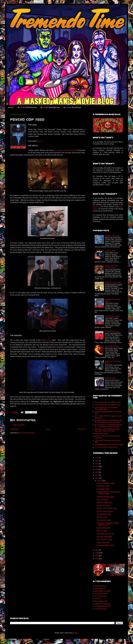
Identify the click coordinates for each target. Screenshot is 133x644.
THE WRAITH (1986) (112, 316)
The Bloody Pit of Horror (103, 606)
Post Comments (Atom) (27, 433)
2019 (97, 464)
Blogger (75, 633)
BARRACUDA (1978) (112, 236)
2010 (97, 550)
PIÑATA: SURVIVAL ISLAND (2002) (112, 267)
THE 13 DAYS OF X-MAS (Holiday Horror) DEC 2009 (106, 408)
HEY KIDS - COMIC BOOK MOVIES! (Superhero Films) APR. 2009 (107, 430)
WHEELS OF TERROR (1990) (107, 508)
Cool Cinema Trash (101, 594)
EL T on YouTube (72, 107)
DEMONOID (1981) (103, 543)
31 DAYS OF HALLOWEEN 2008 (106, 447)
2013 (97, 472)
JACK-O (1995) (110, 251)
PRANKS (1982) (110, 378)
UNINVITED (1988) (103, 486)
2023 (97, 458)
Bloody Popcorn (100, 588)
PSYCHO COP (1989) (104, 537)
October (100, 481)
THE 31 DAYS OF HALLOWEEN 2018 (108, 402)
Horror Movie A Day (101, 601)
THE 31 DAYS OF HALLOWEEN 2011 (108, 405)
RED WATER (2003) (112, 331)
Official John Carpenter (102, 604)
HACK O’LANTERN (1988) (106, 483)
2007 (97, 559)
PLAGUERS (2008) (111, 346)
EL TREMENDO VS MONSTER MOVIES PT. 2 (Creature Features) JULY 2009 (108, 421)
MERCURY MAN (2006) (113, 283)
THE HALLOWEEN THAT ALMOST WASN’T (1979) (108, 493)
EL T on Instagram (50, 107)
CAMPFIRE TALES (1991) (105, 534)
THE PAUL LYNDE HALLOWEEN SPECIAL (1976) (108, 524)
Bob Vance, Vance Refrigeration (66, 150)
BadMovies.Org (100, 586)
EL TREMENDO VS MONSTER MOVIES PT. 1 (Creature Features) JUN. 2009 (108, 426)
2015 (97, 469)
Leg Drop (96, 207)
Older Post (81, 429)
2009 (97, 553)
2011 (97, 478)
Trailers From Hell (101, 609)
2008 (97, 556)
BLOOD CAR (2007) (103, 506)
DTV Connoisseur (101, 596)
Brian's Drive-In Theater (103, 591)
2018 (97, 466)
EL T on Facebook (27, 107)
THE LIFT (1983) (102, 500)
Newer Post (15, 429)
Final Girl (98, 599)
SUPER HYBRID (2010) (105, 511)
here (39, 141)
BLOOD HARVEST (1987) (105, 545)
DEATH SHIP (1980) (103, 528)
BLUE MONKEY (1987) (104, 540)
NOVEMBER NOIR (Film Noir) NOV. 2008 (109, 445)
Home (11, 107)
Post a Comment (19, 425)
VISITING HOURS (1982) (105, 497)
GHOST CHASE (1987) (104, 503)
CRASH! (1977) (102, 517)
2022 (97, 461)
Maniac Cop (46, 340)
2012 (97, 475)
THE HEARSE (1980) (104, 514)
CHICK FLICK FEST (102, 433)
